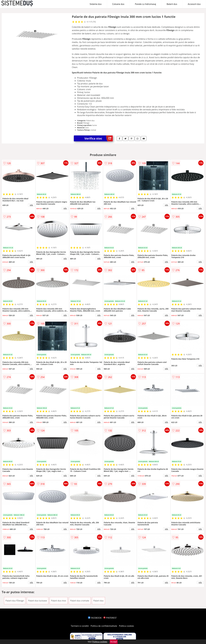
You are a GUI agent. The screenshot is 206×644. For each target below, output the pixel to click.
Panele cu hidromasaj (145, 4)
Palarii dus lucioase (38, 601)
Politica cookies (127, 626)
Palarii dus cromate (80, 601)
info (31, 205)
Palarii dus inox (59, 601)
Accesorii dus (194, 4)
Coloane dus (118, 4)
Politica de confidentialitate (104, 626)
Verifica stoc (99, 138)
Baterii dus (172, 4)
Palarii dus (98, 601)
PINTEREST (110, 618)
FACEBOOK (95, 618)
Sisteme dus (96, 4)
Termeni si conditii (80, 626)
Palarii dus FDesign (15, 601)
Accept (114, 642)
